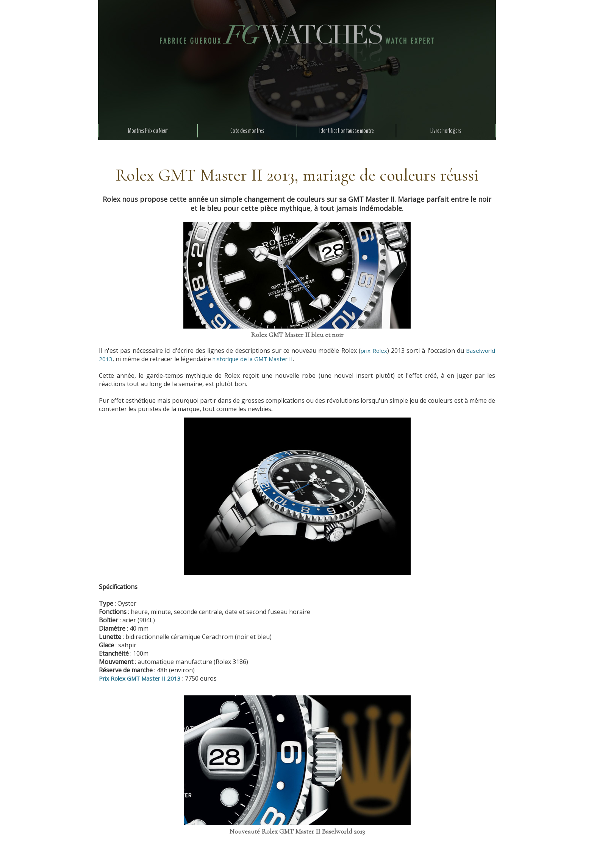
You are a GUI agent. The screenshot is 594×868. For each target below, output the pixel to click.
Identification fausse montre (347, 131)
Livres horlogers (446, 131)
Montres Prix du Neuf (148, 131)
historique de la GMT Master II (253, 359)
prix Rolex (374, 351)
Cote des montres (247, 131)
